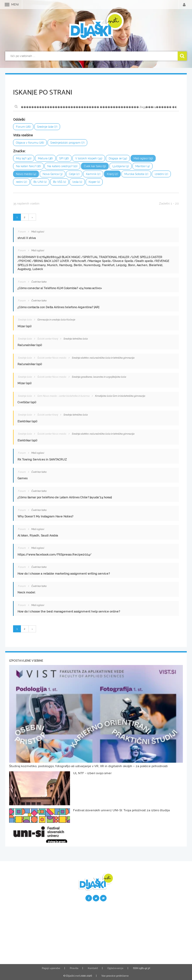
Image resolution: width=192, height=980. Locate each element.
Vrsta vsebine (23, 135)
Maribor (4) (142, 166)
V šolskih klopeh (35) (89, 158)
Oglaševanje (115, 968)
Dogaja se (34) (118, 158)
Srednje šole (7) (47, 127)
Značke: (19, 151)
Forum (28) (23, 127)
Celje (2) (74, 174)
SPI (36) (64, 158)
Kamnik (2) (93, 174)
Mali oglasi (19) (143, 158)
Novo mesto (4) (26, 174)
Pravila (74, 968)
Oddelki (19, 120)
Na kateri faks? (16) (28, 166)
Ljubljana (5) (121, 166)
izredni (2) (161, 174)
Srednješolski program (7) (67, 143)
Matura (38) (45, 158)
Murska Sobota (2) (136, 174)
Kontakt (93, 968)
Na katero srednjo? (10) (62, 166)
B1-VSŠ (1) (59, 182)
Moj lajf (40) (24, 158)
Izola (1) (77, 182)
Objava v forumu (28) (30, 143)
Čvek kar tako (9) (95, 166)
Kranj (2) (112, 174)
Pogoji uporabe (51, 968)
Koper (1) (94, 182)
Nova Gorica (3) (53, 174)
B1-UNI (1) (40, 182)
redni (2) (21, 182)
